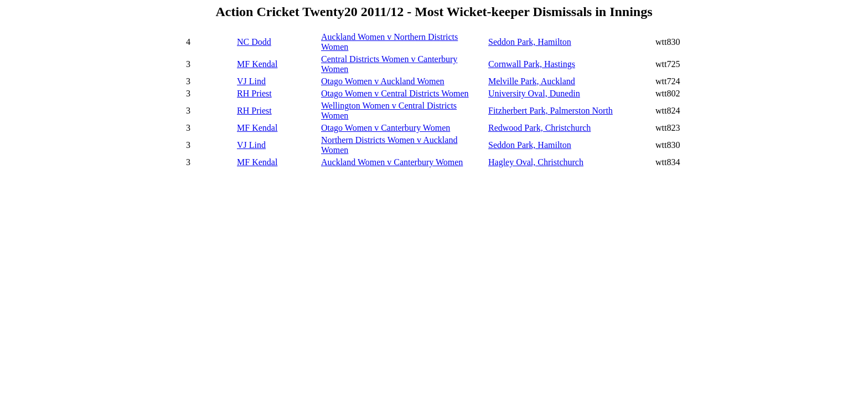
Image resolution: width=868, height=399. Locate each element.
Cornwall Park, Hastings (532, 64)
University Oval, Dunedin (534, 93)
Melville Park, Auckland (532, 81)
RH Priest (254, 93)
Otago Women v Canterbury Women (386, 128)
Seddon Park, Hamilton (530, 42)
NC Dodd (254, 42)
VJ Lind (251, 81)
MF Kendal (257, 64)
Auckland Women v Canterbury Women (392, 162)
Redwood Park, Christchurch (539, 128)
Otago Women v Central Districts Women (395, 93)
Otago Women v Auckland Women (383, 81)
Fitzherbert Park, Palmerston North (551, 111)
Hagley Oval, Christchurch (536, 162)
